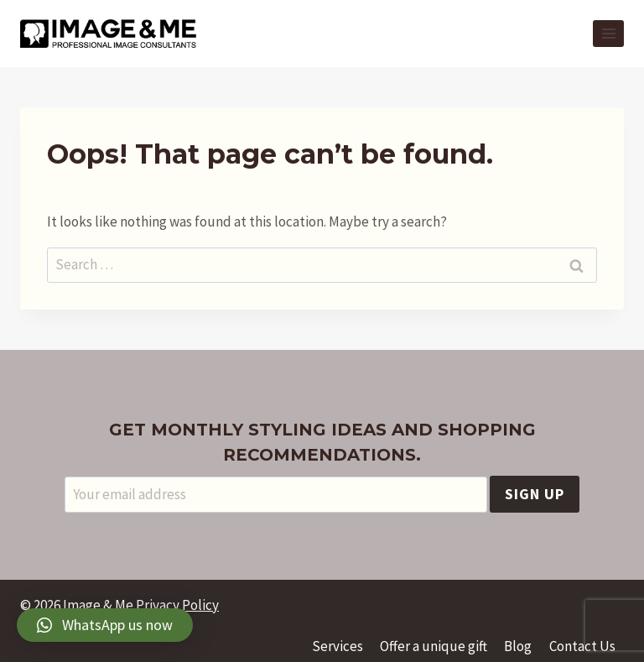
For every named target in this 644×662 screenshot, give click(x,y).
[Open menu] (608, 33)
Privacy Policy (177, 605)
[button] (105, 625)
